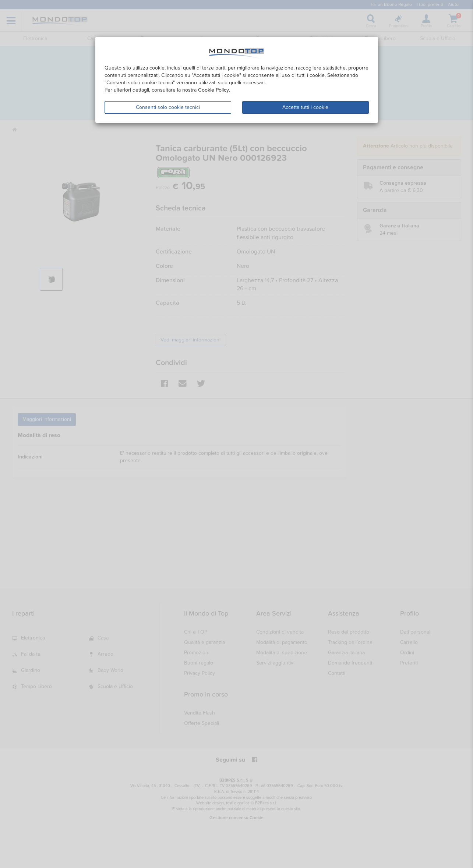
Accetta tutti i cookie (305, 107)
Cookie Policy (213, 90)
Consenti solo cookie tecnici (168, 107)
